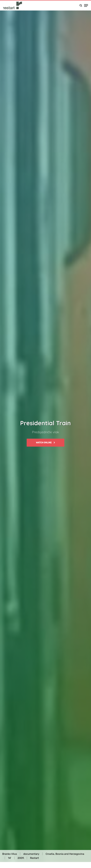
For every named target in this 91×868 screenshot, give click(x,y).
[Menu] (86, 5)
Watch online (45, 443)
